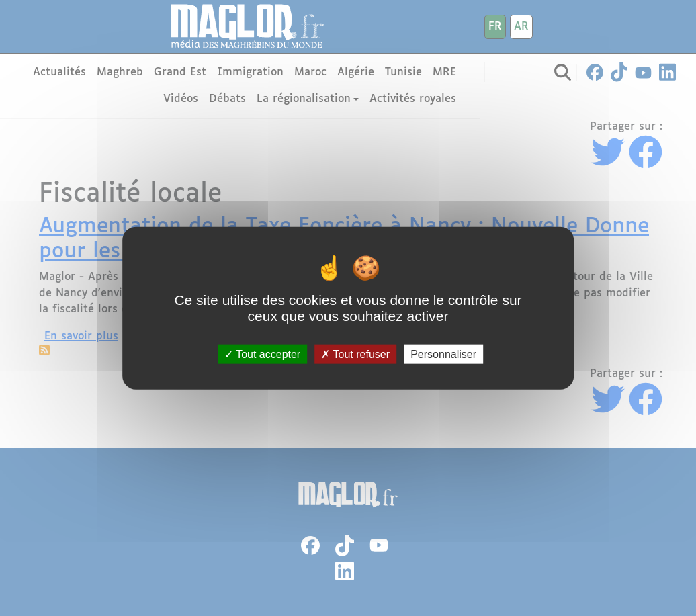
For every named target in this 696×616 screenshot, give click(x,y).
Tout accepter (262, 354)
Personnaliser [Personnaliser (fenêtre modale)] (443, 354)
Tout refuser (355, 354)
